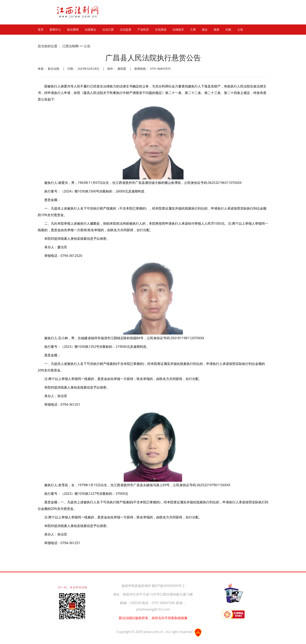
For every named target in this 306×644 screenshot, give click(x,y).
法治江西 (108, 30)
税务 (217, 30)
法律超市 (178, 30)
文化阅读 (161, 30)
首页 (41, 30)
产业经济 (143, 30)
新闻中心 (55, 30)
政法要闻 (73, 30)
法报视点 (90, 30)
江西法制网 (70, 46)
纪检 (228, 30)
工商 (193, 30)
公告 (240, 30)
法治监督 (126, 30)
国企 (205, 30)
